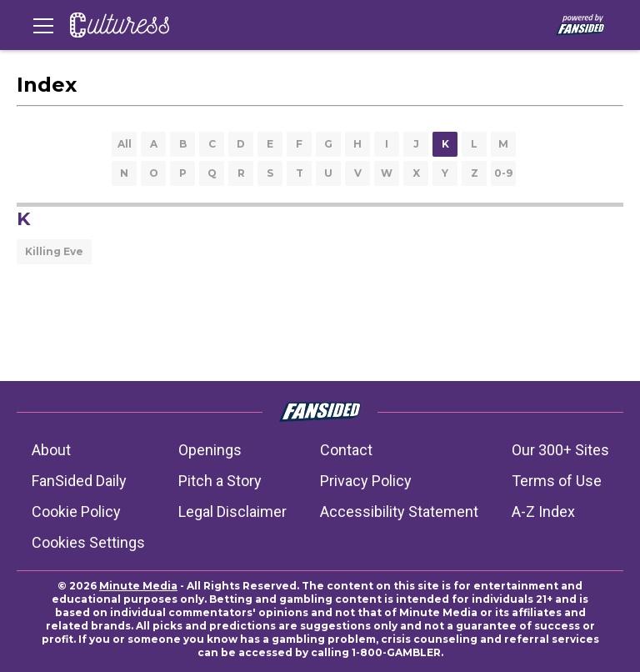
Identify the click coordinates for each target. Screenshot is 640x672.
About (51, 450)
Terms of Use (557, 481)
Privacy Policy (366, 481)
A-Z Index (543, 512)
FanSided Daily (79, 481)
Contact (346, 450)
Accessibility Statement (399, 512)
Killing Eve (54, 251)
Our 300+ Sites (560, 450)
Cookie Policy (76, 512)
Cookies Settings (88, 542)
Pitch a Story (220, 481)
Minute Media (138, 586)
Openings (210, 450)
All (125, 144)
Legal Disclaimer (232, 512)
